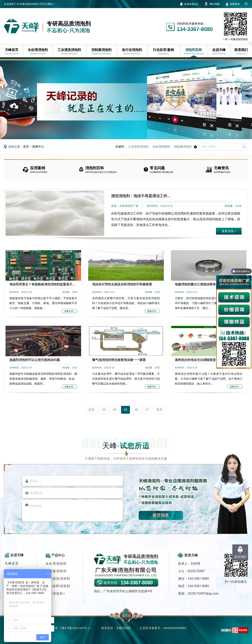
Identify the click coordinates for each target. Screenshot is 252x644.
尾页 (159, 410)
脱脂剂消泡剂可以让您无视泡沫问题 (35, 360)
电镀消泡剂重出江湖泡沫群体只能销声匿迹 (205, 284)
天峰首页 (12, 563)
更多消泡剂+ (55, 594)
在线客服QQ (191, 4)
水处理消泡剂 (161, 147)
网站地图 (215, 4)
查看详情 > (229, 231)
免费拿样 (235, 4)
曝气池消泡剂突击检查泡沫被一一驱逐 (119, 360)
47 (147, 410)
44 (115, 410)
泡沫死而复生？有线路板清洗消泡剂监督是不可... (43, 284)
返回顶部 (240, 557)
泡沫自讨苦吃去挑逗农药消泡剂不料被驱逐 (122, 284)
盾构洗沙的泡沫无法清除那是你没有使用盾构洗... (209, 360)
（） (76, 628)
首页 (26, 147)
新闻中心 (38, 147)
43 (104, 410)
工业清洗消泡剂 (138, 147)
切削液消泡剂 (183, 147)
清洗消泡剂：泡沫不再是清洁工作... (141, 196)
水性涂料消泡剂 (58, 586)
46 (136, 410)
